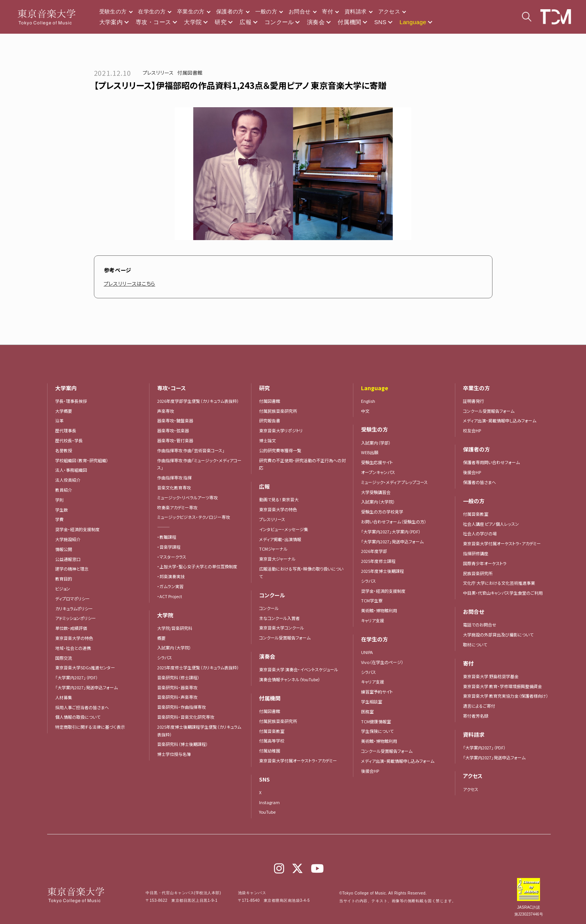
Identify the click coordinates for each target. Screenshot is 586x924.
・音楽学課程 (169, 547)
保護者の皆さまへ (479, 482)
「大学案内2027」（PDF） (77, 677)
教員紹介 (64, 490)
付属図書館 (190, 73)
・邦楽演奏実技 (171, 576)
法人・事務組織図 (71, 470)
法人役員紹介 (68, 480)
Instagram (269, 802)
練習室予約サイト (377, 692)
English (368, 401)
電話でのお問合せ (480, 625)
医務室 (367, 711)
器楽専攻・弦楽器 (175, 430)
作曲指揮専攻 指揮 (174, 478)
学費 (59, 519)
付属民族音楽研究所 (278, 411)
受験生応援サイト (377, 462)
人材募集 (64, 697)
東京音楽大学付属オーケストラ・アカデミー (298, 760)
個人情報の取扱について (78, 717)
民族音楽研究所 (478, 573)
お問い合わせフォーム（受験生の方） (394, 522)
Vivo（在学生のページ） (382, 662)
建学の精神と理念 (72, 569)
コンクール (279, 22)
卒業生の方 (191, 11)
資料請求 (355, 11)
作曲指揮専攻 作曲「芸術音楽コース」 (191, 450)
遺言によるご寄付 (479, 706)
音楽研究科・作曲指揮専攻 (181, 707)
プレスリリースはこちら (131, 283)
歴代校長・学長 (69, 440)
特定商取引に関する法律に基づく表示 (90, 727)
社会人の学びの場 (480, 533)
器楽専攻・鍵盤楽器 (177, 420)
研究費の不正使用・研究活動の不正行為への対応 (302, 464)
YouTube (267, 812)
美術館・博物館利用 (379, 610)
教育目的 (64, 579)
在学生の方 (152, 11)
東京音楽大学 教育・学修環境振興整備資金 (502, 686)
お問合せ (300, 11)
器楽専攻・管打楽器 (177, 440)
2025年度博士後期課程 (382, 571)
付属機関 (350, 22)
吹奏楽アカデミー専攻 (177, 507)
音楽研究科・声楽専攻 (177, 697)
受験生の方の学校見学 (382, 512)
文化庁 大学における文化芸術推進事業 (499, 583)
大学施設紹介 (68, 539)
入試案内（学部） (376, 443)
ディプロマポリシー (72, 599)
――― (163, 527)
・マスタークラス (172, 557)
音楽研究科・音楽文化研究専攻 (186, 717)
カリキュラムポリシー (74, 608)
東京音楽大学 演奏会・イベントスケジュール (299, 669)
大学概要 (64, 411)
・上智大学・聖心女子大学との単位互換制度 (197, 566)
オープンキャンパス (378, 472)
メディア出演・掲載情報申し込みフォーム (398, 761)
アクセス (389, 11)
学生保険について (377, 731)
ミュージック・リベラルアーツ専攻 (187, 497)
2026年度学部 (374, 551)
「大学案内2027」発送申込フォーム (86, 687)
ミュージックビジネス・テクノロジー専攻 (194, 517)
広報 (245, 22)
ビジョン (63, 589)
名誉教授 (64, 450)
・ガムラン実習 (170, 586)
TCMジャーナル (273, 549)
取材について (475, 644)
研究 (221, 22)
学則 (59, 500)
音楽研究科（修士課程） (178, 677)
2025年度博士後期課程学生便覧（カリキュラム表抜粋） (199, 731)
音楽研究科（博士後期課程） (183, 744)
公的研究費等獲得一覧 (280, 450)
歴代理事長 (66, 430)
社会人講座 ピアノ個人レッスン (491, 524)
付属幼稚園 (270, 751)
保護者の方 (230, 11)
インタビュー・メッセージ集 (286, 529)
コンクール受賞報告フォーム (285, 638)
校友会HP (472, 430)
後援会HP (370, 771)
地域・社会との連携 (73, 648)
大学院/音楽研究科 (175, 628)
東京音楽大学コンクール (282, 628)
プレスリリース (158, 73)
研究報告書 (270, 420)
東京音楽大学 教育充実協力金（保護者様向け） (506, 696)
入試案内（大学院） (174, 648)
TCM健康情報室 (376, 721)
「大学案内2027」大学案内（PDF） (391, 532)
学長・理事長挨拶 (71, 401)
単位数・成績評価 (71, 628)
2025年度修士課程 (378, 561)
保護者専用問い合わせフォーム (491, 462)
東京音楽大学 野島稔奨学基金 (491, 676)
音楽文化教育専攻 (174, 487)
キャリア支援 (373, 620)
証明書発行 (474, 401)
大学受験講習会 (376, 492)
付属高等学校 (272, 741)
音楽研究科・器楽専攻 (177, 687)
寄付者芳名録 (476, 716)
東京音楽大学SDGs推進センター (85, 667)
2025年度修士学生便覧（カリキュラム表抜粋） (198, 667)
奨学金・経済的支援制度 (77, 529)
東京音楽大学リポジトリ (281, 430)
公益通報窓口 (68, 559)
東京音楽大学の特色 (74, 638)
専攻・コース (153, 22)
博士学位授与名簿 (174, 754)
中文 (365, 411)
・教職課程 (167, 537)
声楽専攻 (166, 411)
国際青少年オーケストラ (485, 563)
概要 (161, 638)
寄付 (327, 11)
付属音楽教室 (272, 731)
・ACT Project (170, 596)
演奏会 (316, 22)
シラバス (165, 657)
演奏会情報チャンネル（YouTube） (290, 679)
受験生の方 (113, 11)
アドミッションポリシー (76, 618)
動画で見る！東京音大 (279, 499)
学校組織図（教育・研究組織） (82, 460)
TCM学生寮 (372, 600)
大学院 (193, 22)
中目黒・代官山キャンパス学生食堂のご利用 (503, 593)
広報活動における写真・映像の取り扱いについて (301, 572)
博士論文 (268, 440)
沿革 (59, 420)
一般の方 (266, 11)
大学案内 (111, 22)
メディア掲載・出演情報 (280, 539)
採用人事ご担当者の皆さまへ (82, 707)
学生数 (62, 510)
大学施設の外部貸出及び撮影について (498, 635)
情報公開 (64, 549)
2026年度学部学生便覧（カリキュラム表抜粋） (198, 401)
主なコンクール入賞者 (279, 618)
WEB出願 (370, 452)
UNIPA (367, 652)
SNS (380, 22)
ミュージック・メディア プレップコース (394, 482)
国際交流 (64, 658)
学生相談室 (372, 702)
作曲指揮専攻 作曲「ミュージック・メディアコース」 (199, 464)
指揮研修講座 (476, 553)
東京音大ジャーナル (277, 559)
